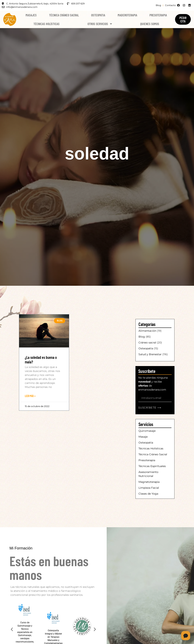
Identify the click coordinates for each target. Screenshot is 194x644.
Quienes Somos (150, 24)
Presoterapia (158, 15)
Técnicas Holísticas (47, 24)
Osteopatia (98, 15)
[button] (12, 629)
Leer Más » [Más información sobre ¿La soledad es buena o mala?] (30, 396)
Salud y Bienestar (150, 354)
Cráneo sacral (147, 343)
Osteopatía (146, 348)
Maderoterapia (127, 15)
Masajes (31, 15)
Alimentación (147, 331)
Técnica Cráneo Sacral (64, 15)
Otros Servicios (100, 24)
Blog (142, 337)
